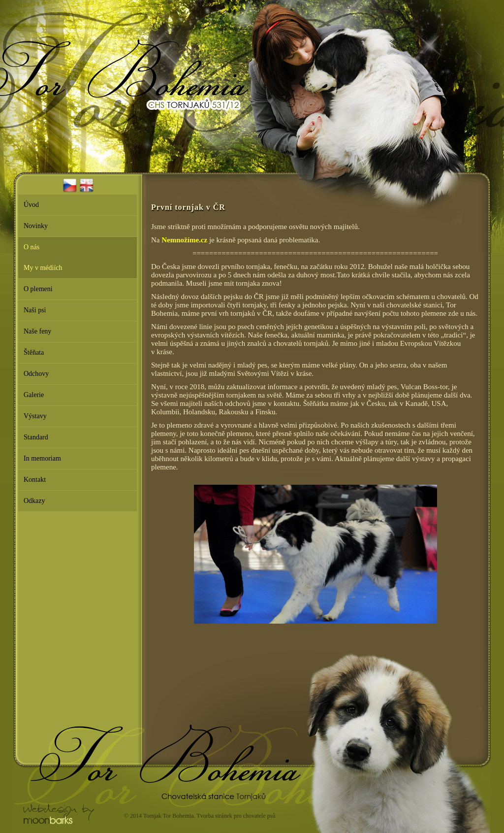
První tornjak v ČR (188, 207)
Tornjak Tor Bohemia (169, 816)
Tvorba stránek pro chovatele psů (236, 816)
